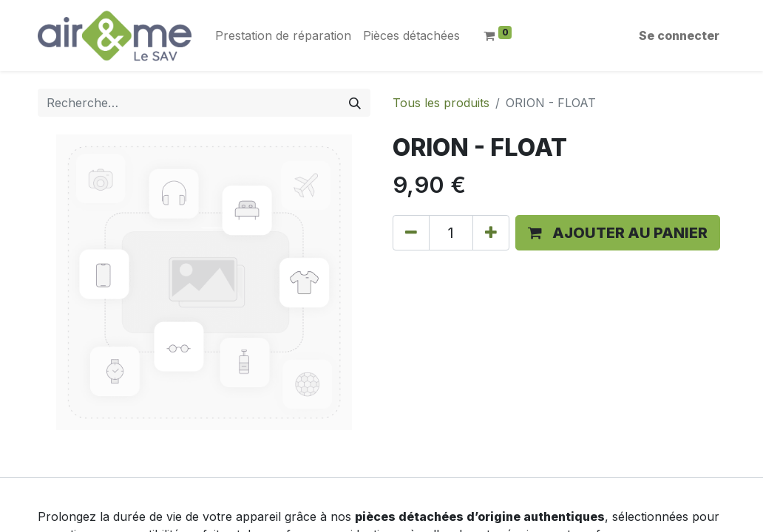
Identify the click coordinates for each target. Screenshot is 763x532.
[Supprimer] (411, 233)
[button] (618, 233)
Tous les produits (441, 103)
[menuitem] (283, 35)
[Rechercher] (355, 103)
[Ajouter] (491, 233)
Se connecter (679, 35)
